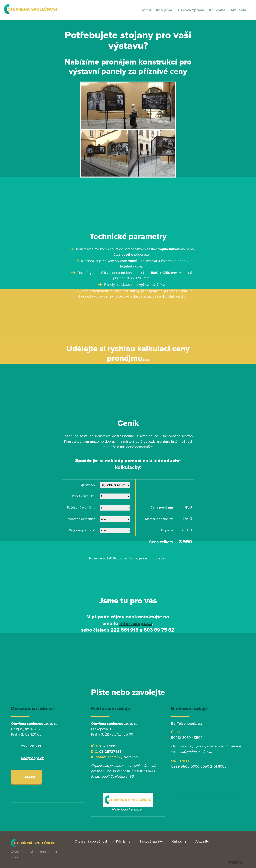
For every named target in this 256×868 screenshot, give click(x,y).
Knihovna (217, 10)
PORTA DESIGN (236, 862)
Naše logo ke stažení (128, 809)
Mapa (26, 777)
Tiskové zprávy (191, 10)
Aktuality (238, 10)
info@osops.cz (136, 623)
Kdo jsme (164, 10)
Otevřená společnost (91, 841)
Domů (146, 10)
